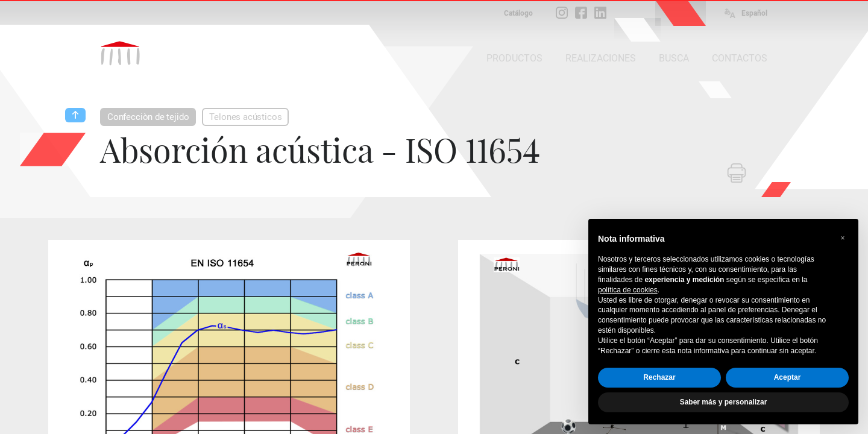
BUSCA (674, 58)
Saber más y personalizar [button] (724, 402)
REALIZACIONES (601, 58)
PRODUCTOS (514, 58)
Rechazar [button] (659, 377)
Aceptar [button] (788, 377)
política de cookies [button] (628, 290)
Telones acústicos (245, 117)
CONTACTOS (740, 58)
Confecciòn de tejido (148, 117)
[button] (843, 238)
